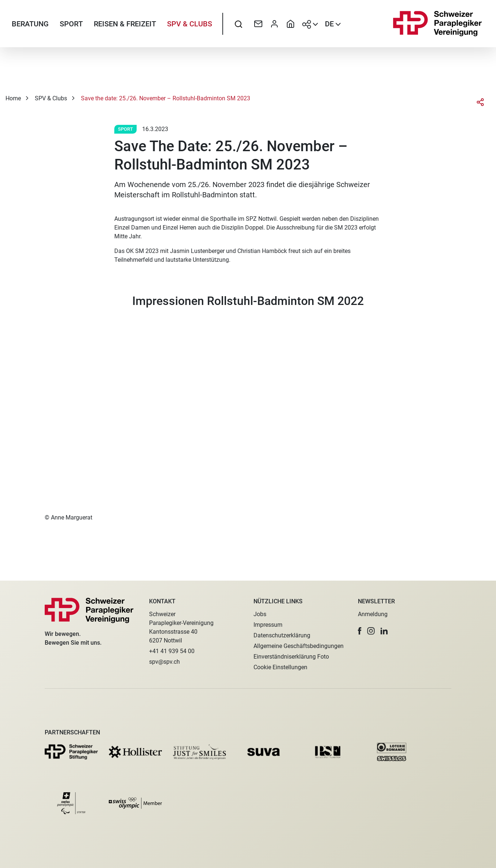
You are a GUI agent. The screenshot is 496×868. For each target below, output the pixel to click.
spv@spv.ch (164, 662)
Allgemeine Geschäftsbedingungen (299, 646)
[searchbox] (238, 24)
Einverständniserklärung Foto (291, 657)
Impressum (268, 625)
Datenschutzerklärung (282, 635)
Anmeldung (373, 614)
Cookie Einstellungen (280, 667)
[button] (360, 631)
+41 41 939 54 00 (172, 651)
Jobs (260, 614)
